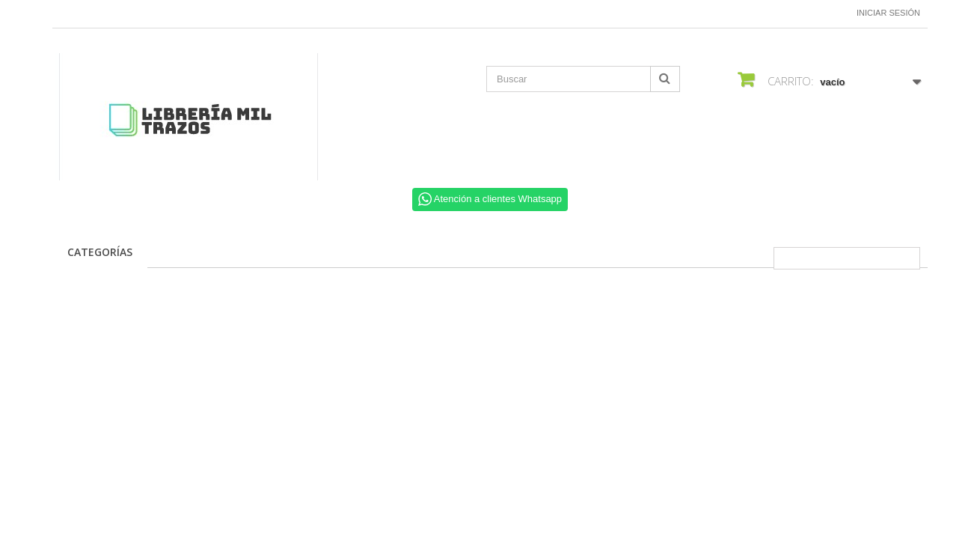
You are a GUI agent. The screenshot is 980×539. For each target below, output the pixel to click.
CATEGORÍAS (100, 252)
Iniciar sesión (888, 13)
